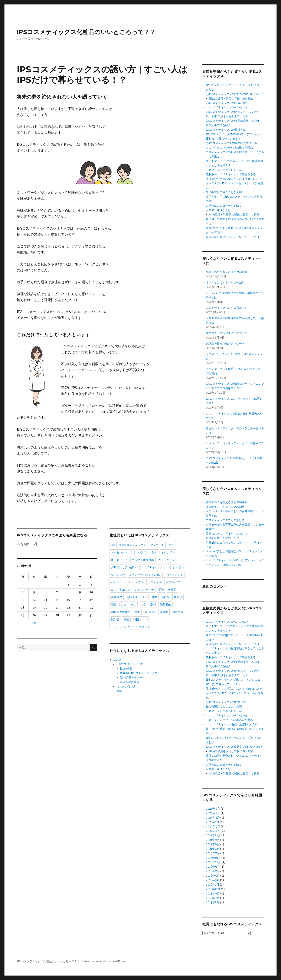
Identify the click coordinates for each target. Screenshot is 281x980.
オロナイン (168, 552)
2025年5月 (213, 813)
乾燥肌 (172, 590)
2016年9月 (213, 867)
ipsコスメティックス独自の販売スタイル (231, 143)
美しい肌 (150, 612)
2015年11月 (213, 889)
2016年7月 (213, 871)
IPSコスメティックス (133, 545)
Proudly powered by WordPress (104, 961)
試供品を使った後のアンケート (225, 344)
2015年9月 (213, 894)
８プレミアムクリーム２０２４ (130, 627)
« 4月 (33, 623)
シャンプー (118, 575)
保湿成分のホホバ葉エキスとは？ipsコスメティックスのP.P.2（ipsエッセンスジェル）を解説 (235, 183)
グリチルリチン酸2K (124, 567)
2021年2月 (213, 849)
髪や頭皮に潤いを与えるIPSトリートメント (233, 237)
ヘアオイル (155, 582)
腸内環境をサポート (132, 678)
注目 (143, 604)
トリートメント (174, 575)
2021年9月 (213, 840)
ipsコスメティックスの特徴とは (226, 130)
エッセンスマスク (122, 552)
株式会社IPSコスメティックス (139, 673)
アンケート (157, 545)
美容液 (164, 612)
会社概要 (117, 597)
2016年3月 (213, 880)
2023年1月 (213, 822)
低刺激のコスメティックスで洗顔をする (231, 174)
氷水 (133, 604)
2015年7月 (213, 898)
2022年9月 (213, 826)
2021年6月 (213, 844)
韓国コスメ (140, 619)
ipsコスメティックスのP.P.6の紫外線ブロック (235, 94)
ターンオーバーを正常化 (144, 575)
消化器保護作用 (121, 612)
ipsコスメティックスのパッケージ (227, 107)
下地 (161, 590)
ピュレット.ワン (134, 582)
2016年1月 (213, 885)
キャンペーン (167, 560)
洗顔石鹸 (166, 604)
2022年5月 (213, 831)
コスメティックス (152, 567)
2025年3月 (213, 818)
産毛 (137, 612)
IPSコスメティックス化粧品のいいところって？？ (86, 32)
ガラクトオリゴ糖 (143, 560)
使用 (144, 597)
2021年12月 (213, 835)
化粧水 (178, 597)
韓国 (126, 619)
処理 (154, 597)
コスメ (117, 660)
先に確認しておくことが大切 (224, 192)
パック (115, 582)
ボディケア (173, 582)
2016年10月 (213, 862)
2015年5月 (213, 902)
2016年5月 (213, 876)
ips (113, 545)
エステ (172, 545)
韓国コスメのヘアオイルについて (227, 333)
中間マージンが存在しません (224, 170)
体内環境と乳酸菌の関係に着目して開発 (234, 215)
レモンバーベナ (144, 590)
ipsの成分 (126, 669)
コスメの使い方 (126, 686)
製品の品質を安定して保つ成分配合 (231, 98)
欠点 (124, 604)
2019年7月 (213, 853)
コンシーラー (176, 567)
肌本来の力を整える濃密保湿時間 (227, 272)
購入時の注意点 (130, 682)
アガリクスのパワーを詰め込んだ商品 (229, 148)
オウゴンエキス (147, 552)
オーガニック (119, 560)
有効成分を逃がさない (220, 210)
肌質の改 (178, 612)
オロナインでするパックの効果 (225, 282)
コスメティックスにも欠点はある (227, 308)
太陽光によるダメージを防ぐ (224, 206)
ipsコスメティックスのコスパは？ (227, 103)
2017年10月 (213, 858)
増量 (114, 604)
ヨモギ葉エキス (121, 590)
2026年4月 (213, 809)
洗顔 (153, 604)
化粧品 (165, 597)
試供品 (115, 619)
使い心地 (132, 597)
